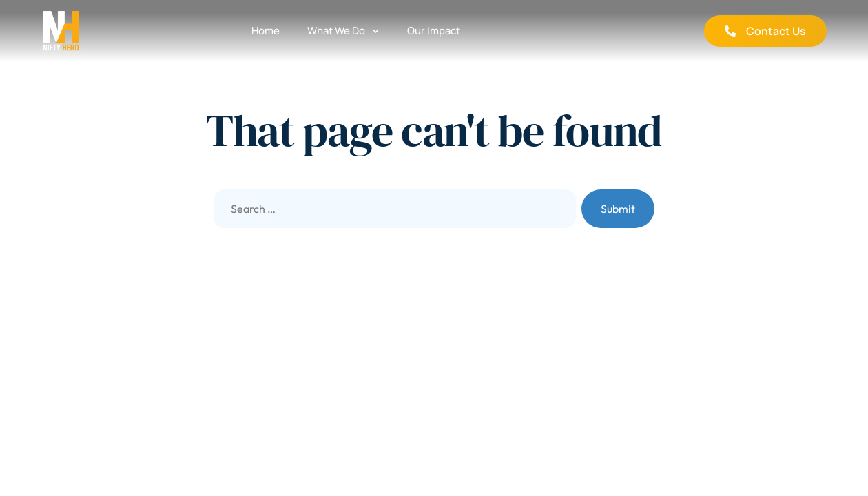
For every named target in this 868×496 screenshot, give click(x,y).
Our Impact (434, 31)
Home (266, 31)
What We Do (343, 31)
